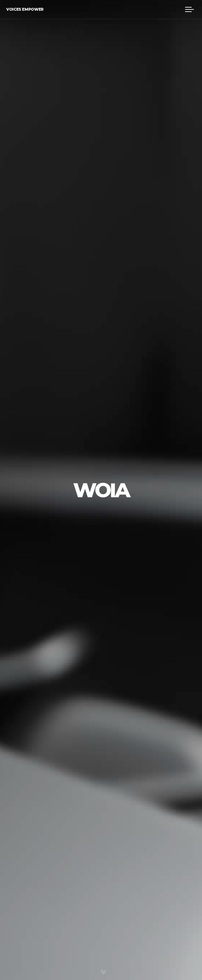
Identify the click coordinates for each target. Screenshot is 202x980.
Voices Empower (25, 9)
